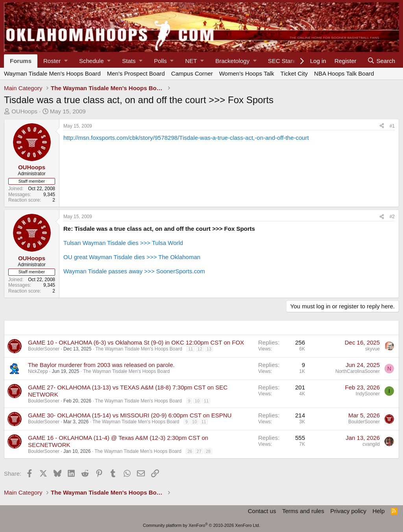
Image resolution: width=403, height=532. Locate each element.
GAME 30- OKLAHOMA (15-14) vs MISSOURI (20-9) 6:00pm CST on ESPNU (130, 415)
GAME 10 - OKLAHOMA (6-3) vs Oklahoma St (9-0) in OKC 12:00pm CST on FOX (136, 342)
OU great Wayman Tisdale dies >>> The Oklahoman (132, 257)
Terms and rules (303, 511)
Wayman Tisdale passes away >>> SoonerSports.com (134, 271)
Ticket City (294, 73)
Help (378, 511)
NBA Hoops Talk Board (344, 73)
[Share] (382, 126)
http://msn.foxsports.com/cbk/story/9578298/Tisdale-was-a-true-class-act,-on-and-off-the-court (186, 138)
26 (190, 451)
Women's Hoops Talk (247, 73)
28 (208, 451)
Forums (21, 61)
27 (199, 451)
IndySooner (368, 394)
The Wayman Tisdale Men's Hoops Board (139, 349)
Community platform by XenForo (201, 525)
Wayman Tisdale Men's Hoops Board (52, 73)
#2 (392, 217)
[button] (55, 61)
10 (197, 401)
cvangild (371, 444)
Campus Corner (192, 73)
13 (209, 349)
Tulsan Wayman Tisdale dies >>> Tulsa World (123, 243)
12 (200, 349)
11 (190, 349)
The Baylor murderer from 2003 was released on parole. (101, 365)
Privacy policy (348, 511)
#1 (392, 126)
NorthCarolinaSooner (358, 371)
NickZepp (38, 371)
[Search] (381, 61)
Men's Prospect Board (136, 73)
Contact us (262, 511)
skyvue (372, 349)
